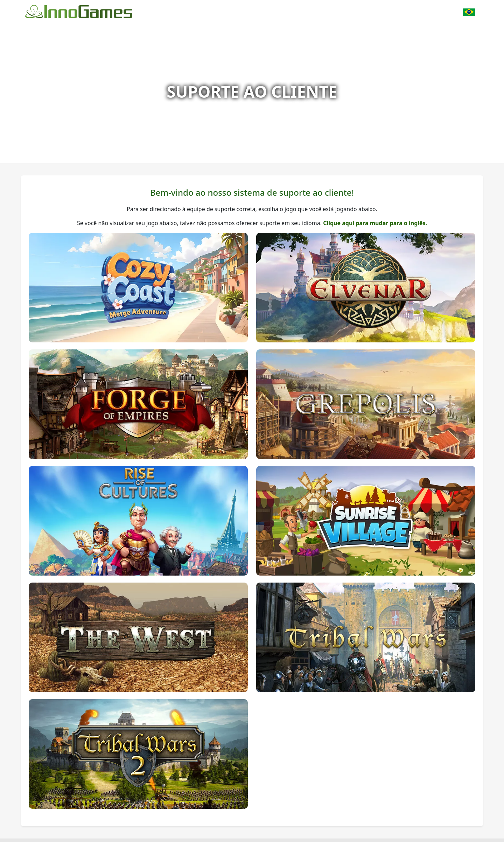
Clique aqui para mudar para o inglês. (375, 223)
